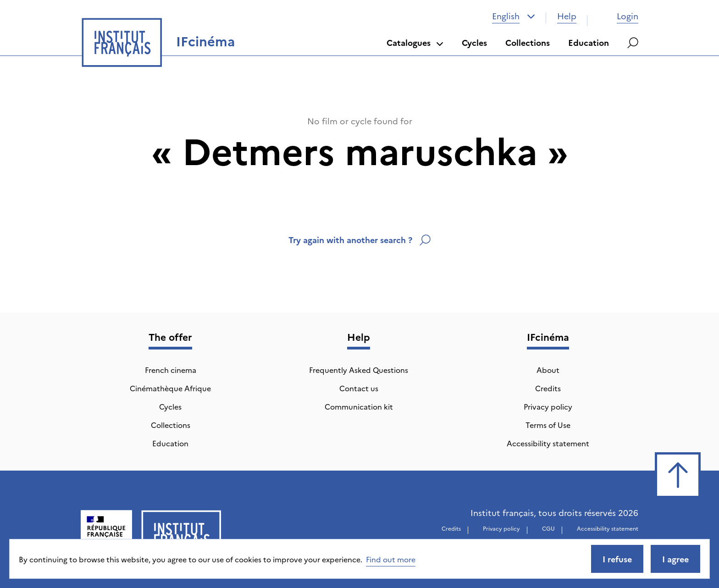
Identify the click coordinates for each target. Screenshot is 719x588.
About (548, 370)
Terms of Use (548, 425)
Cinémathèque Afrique (170, 388)
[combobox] (514, 16)
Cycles (474, 42)
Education (589, 42)
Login (618, 16)
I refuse (617, 559)
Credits (548, 388)
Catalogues (415, 42)
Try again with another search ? (359, 240)
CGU (548, 528)
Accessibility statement (548, 443)
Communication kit (359, 406)
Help (567, 16)
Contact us (359, 388)
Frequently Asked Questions (359, 370)
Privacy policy (548, 406)
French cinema (171, 370)
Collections (528, 42)
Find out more (391, 559)
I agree (675, 559)
